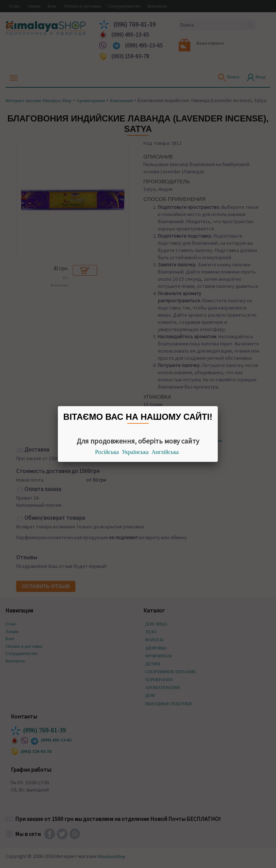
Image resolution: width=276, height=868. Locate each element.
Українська (135, 452)
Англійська (165, 452)
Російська (107, 452)
